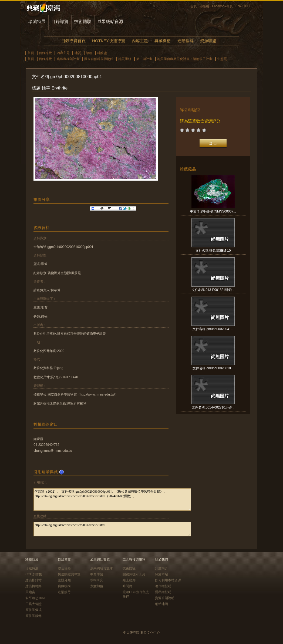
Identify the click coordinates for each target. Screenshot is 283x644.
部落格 (204, 6)
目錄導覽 (60, 21)
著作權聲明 (163, 586)
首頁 (194, 6)
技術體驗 (83, 21)
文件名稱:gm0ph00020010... (213, 368)
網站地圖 (161, 604)
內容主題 (140, 41)
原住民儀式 (33, 610)
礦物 (89, 53)
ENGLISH (243, 6)
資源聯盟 (208, 41)
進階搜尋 (186, 41)
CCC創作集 (34, 574)
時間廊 (127, 586)
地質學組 (125, 59)
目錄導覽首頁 (73, 41)
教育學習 (97, 574)
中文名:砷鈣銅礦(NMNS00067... (213, 211)
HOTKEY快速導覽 (109, 41)
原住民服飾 (33, 616)
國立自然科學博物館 (99, 59)
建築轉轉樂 (33, 586)
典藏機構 (163, 41)
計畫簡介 (161, 568)
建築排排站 (33, 580)
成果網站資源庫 (102, 568)
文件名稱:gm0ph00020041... (213, 329)
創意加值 (97, 586)
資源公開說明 (165, 598)
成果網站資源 (110, 21)
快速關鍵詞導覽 (69, 574)
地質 (78, 53)
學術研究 (97, 580)
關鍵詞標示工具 (134, 574)
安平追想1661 (36, 598)
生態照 (222, 59)
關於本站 (161, 574)
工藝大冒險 (33, 604)
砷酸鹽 (102, 53)
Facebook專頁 (222, 6)
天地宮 (30, 592)
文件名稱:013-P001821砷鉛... (213, 290)
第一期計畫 (144, 59)
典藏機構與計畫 (68, 59)
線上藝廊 (129, 580)
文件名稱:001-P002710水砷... (213, 407)
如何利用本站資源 (168, 580)
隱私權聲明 (163, 592)
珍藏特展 (37, 21)
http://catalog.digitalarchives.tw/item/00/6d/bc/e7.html (112, 529)
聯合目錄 (64, 568)
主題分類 (64, 580)
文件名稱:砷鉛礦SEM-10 (213, 251)
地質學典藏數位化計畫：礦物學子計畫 (185, 59)
